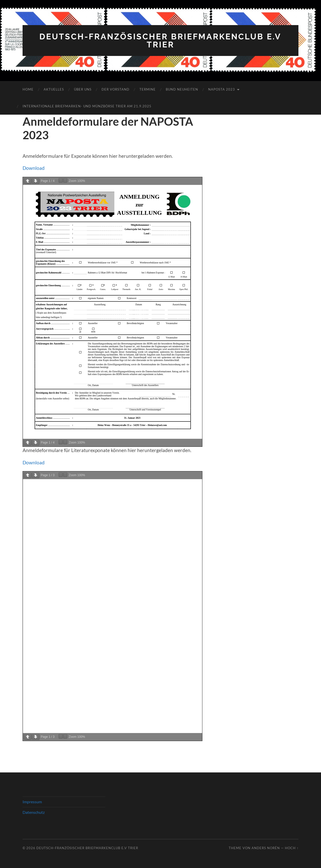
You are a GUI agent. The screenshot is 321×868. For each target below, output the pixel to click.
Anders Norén (266, 848)
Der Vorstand (115, 89)
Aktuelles (54, 89)
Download (34, 168)
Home (28, 89)
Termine (148, 89)
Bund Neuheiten (182, 89)
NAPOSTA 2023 (222, 89)
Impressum (32, 802)
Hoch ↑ (292, 848)
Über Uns (83, 89)
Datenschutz (34, 812)
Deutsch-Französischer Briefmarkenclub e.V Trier (160, 41)
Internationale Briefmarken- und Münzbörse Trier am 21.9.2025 (87, 106)
